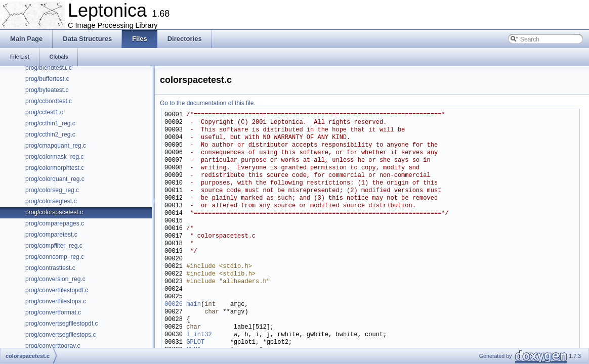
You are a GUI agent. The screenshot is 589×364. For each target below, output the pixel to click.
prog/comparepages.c (55, 223)
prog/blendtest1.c (49, 68)
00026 (174, 305)
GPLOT (195, 343)
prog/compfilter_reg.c (54, 246)
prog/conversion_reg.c (55, 279)
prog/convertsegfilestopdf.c (61, 324)
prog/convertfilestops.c (56, 301)
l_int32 (199, 335)
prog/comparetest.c (51, 235)
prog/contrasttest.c (50, 268)
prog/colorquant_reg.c (55, 179)
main (194, 305)
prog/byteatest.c (47, 90)
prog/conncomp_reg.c (55, 257)
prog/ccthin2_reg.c (50, 134)
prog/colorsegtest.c (51, 201)
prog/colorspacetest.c (54, 212)
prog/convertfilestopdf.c (57, 290)
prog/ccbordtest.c (49, 101)
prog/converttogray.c (53, 346)
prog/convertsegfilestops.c (60, 335)
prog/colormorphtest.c (55, 168)
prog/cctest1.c (44, 112)
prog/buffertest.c (47, 79)
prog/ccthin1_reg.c (50, 123)
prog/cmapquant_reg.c (56, 146)
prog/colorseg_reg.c (52, 190)
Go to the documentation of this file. (208, 103)
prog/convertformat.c (53, 312)
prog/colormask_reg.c (54, 157)
